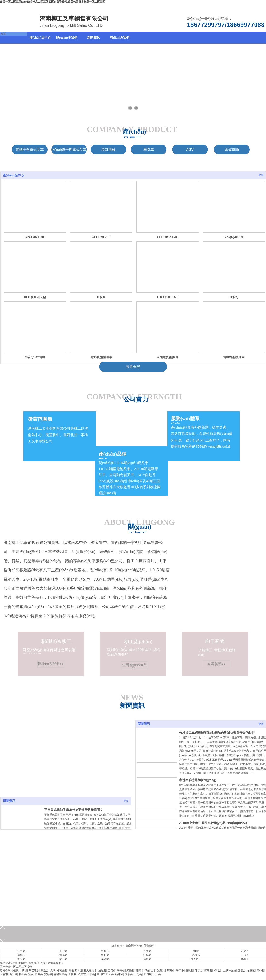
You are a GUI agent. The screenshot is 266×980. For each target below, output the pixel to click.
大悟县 (72, 974)
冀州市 (101, 974)
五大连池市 (90, 970)
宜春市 (4, 974)
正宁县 (63, 951)
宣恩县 (189, 970)
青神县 (260, 970)
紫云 (31, 974)
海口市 (180, 970)
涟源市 (161, 970)
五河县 (138, 974)
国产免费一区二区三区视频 (16, 967)
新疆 (25, 970)
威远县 (105, 959)
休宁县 (199, 970)
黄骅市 (245, 959)
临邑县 (23, 974)
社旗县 (147, 955)
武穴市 (82, 974)
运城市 (21, 955)
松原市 (105, 951)
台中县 (21, 951)
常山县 (63, 959)
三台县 (245, 955)
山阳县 (13, 974)
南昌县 (63, 970)
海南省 (121, 970)
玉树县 (91, 974)
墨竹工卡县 (76, 970)
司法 (196, 951)
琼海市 (196, 955)
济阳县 (110, 974)
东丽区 (251, 970)
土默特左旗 (230, 970)
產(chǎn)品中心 (13, 175)
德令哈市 (196, 959)
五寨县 (242, 970)
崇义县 (21, 959)
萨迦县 (45, 970)
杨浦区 (119, 974)
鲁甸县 (147, 974)
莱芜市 (171, 970)
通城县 (102, 970)
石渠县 (245, 951)
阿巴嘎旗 (34, 970)
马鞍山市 (151, 970)
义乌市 (54, 970)
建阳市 (140, 970)
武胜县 (130, 970)
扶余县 (129, 974)
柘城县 (218, 970)
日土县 (157, 974)
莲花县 (63, 955)
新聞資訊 (144, 724)
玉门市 (112, 970)
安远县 (48, 974)
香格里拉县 (60, 974)
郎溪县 (208, 970)
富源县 (39, 974)
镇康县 (147, 959)
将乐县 (105, 955)
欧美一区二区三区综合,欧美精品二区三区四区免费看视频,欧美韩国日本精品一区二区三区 (53, 2)
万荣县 (147, 951)
